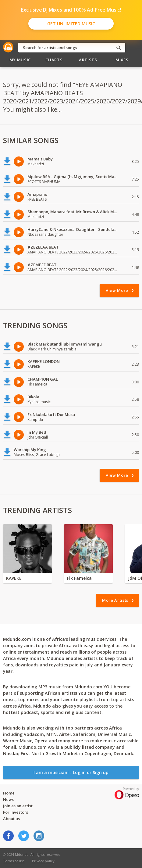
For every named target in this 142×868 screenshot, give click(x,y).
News (8, 799)
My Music (20, 60)
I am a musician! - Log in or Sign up (71, 772)
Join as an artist (18, 806)
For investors (16, 812)
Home (9, 793)
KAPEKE (14, 578)
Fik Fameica (79, 578)
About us (11, 819)
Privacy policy (43, 861)
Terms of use (14, 861)
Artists (88, 60)
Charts (54, 60)
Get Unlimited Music (71, 24)
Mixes (122, 60)
